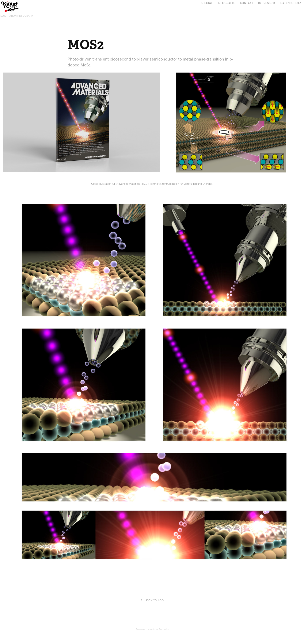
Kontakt (247, 3)
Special (207, 3)
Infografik (226, 3)
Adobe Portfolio (159, 629)
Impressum (267, 3)
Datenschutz (291, 3)
